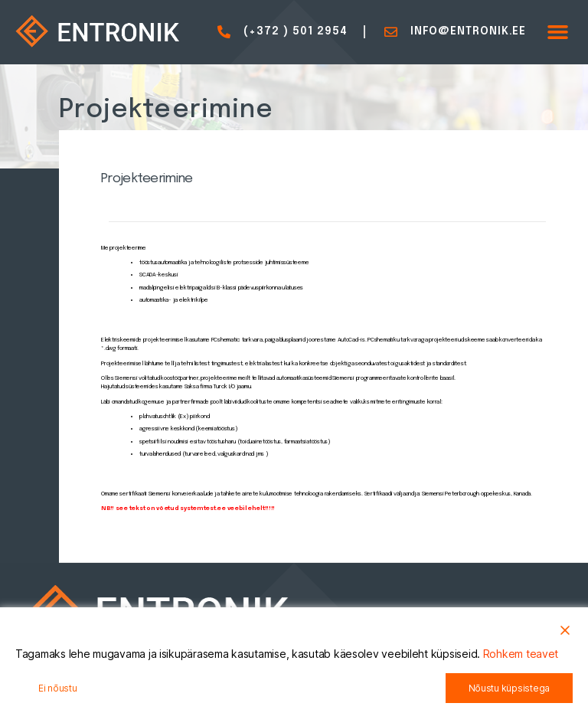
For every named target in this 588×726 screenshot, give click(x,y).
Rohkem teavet (521, 654)
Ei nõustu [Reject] (58, 688)
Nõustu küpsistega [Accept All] (509, 688)
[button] (558, 32)
